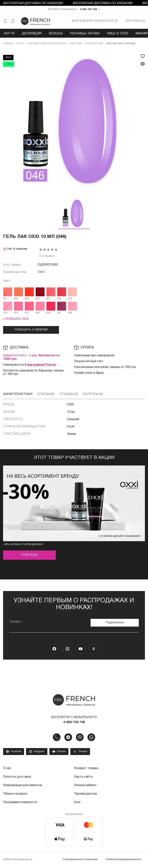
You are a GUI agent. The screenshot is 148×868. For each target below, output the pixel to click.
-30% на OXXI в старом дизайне (23, 544)
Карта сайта (83, 777)
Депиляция (32, 34)
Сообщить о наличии (31, 330)
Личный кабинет (85, 785)
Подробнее (29, 555)
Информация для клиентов (23, 785)
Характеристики (18, 394)
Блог (77, 802)
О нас (7, 768)
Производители (85, 794)
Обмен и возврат (15, 794)
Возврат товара (86, 768)
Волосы (56, 34)
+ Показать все (16, 319)
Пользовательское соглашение (80, 859)
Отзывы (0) (69, 394)
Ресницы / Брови (85, 34)
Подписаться (115, 623)
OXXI (41, 272)
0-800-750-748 (88, 9)
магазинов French (42, 365)
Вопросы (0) (93, 394)
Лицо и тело (117, 34)
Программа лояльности (20, 802)
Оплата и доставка (17, 777)
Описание (46, 394)
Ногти (9, 34)
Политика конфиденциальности (123, 859)
